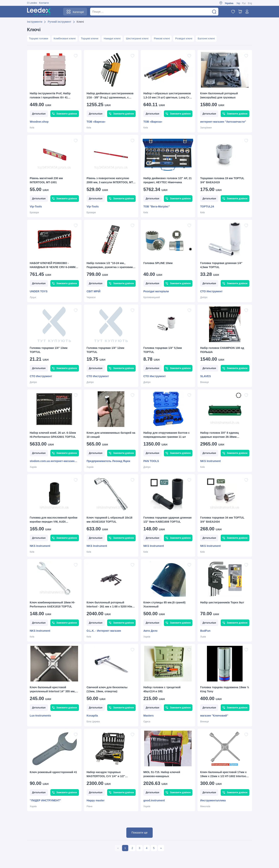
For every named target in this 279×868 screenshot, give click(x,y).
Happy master (96, 801)
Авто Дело (150, 631)
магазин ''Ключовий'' (214, 716)
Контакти (44, 3)
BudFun (205, 631)
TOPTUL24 (207, 207)
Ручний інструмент (59, 22)
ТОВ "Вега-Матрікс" (157, 207)
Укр (238, 3)
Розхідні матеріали (156, 292)
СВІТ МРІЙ (94, 292)
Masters (149, 716)
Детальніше (39, 114)
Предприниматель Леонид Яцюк (108, 461)
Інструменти (35, 22)
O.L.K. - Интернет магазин (104, 631)
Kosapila (92, 716)
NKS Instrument (210, 461)
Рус (244, 3)
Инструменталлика (213, 801)
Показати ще (139, 833)
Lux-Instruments (40, 716)
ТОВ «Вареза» (96, 122)
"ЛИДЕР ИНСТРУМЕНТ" (46, 801)
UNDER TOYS (39, 292)
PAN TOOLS (151, 461)
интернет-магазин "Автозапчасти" (223, 122)
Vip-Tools (36, 207)
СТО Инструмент (211, 292)
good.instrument (154, 801)
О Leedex (32, 3)
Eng (250, 3)
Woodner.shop (39, 122)
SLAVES (205, 376)
